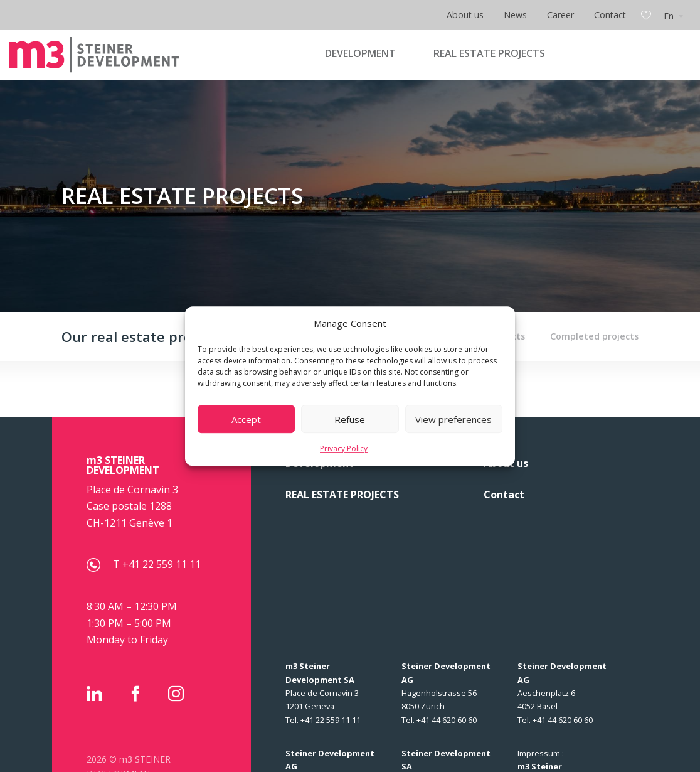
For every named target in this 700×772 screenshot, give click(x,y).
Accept (246, 419)
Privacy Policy (344, 448)
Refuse (350, 419)
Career (560, 15)
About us (465, 15)
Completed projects (594, 336)
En (669, 16)
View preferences (453, 419)
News (515, 15)
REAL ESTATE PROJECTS (489, 53)
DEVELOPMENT (360, 53)
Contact (610, 15)
